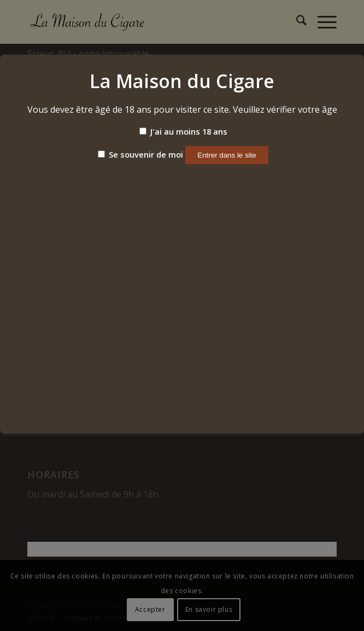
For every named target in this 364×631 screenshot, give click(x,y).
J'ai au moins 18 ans (183, 131)
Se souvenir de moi (140, 154)
